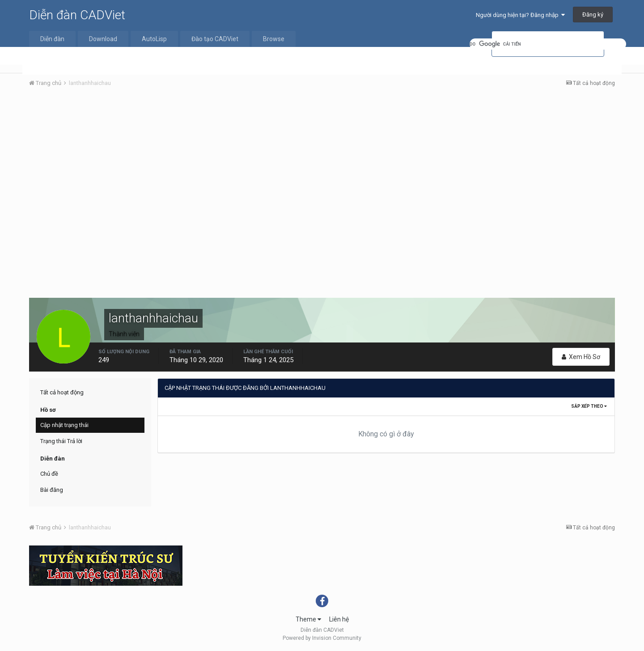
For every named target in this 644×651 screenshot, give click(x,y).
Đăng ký (593, 15)
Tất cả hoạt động (62, 392)
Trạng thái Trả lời (61, 441)
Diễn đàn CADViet (77, 15)
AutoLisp (154, 39)
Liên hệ (339, 619)
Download (103, 39)
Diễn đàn (52, 39)
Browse (274, 39)
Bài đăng (52, 490)
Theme (308, 619)
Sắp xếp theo (589, 406)
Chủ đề (49, 474)
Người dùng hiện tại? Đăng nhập (520, 15)
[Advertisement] (322, 161)
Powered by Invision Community (322, 638)
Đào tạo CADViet (215, 39)
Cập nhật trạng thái (64, 425)
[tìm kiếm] (548, 44)
